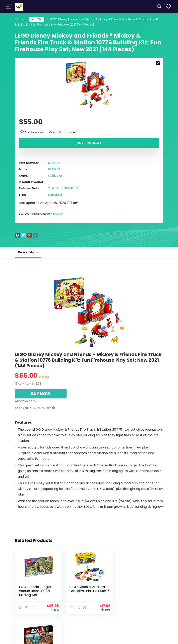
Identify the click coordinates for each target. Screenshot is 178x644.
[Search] (159, 7)
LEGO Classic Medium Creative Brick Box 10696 (89, 589)
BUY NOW (41, 394)
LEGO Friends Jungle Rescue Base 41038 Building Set (34, 591)
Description (28, 252)
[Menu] (9, 7)
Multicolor (55, 176)
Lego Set (37, 19)
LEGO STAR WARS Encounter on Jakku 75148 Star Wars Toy (136, 591)
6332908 (54, 163)
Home (19, 19)
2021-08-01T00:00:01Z (63, 188)
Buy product (89, 143)
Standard (55, 195)
